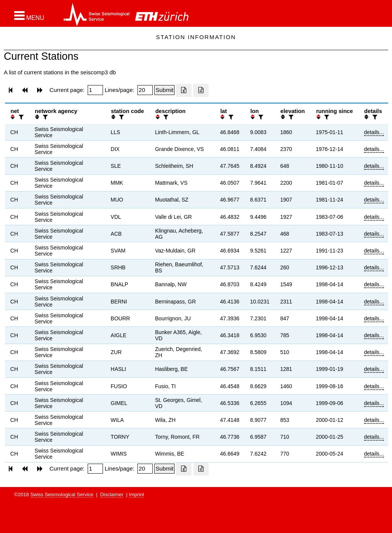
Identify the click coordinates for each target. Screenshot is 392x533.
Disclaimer (112, 494)
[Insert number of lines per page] (145, 90)
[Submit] (164, 90)
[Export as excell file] (184, 90)
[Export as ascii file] (201, 90)
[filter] (20, 117)
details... (374, 132)
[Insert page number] (95, 90)
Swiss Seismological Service (62, 494)
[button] (29, 16)
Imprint (137, 494)
